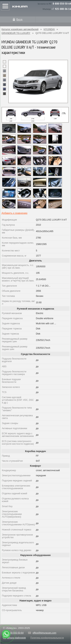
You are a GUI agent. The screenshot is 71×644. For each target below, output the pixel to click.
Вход (20, 19)
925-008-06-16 (63, 9)
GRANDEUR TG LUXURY (16, 33)
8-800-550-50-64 (62, 4)
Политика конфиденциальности (47, 638)
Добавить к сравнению (14, 213)
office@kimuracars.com (44, 633)
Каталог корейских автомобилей (20, 29)
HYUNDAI (49, 29)
